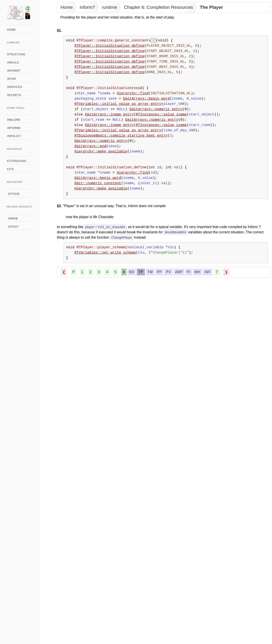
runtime (110, 7)
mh (198, 272)
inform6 (14, 128)
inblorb (14, 120)
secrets (14, 95)
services (15, 87)
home (11, 30)
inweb (12, 219)
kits (10, 169)
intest (13, 227)
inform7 (14, 71)
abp (179, 272)
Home (67, 7)
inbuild (13, 63)
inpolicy (14, 136)
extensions (17, 161)
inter (12, 79)
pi (189, 272)
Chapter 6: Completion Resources (159, 7)
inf (208, 272)
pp (159, 272)
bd (132, 272)
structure (16, 54)
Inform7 (87, 7)
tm (150, 272)
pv (168, 272)
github (13, 194)
